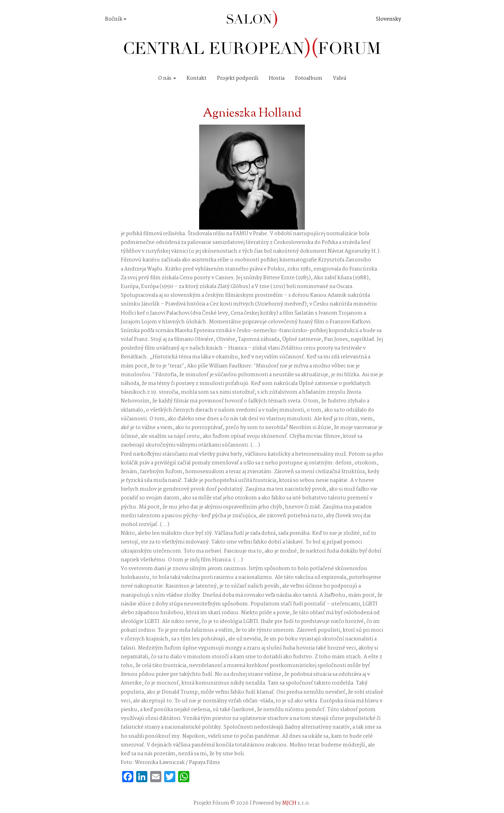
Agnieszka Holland (252, 114)
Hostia (277, 78)
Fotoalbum (309, 78)
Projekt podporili (238, 78)
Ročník (116, 19)
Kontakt (197, 78)
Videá (339, 78)
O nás (167, 78)
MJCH (289, 803)
